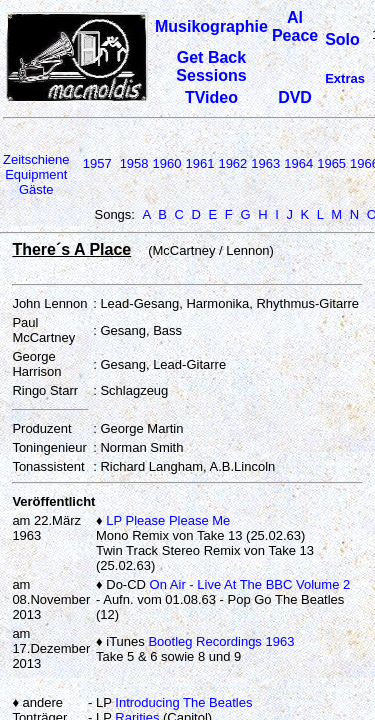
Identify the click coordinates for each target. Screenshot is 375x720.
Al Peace (295, 26)
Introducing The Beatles (183, 702)
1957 (97, 163)
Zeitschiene (36, 159)
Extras (345, 78)
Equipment (36, 174)
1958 (134, 163)
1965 (331, 163)
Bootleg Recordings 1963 (221, 641)
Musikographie (211, 26)
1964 (298, 163)
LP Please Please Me (168, 520)
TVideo (211, 97)
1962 (232, 163)
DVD (295, 97)
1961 (199, 163)
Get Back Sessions (211, 66)
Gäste (36, 189)
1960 (167, 163)
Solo (342, 39)
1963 (265, 163)
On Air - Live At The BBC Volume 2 (250, 584)
